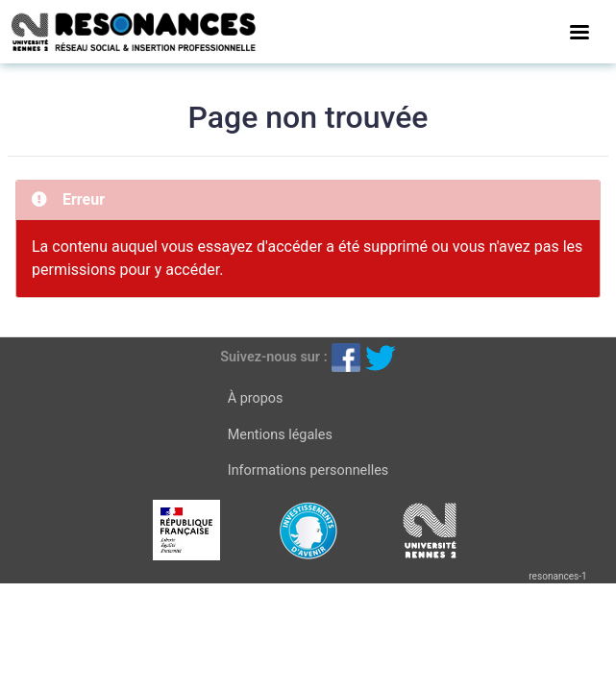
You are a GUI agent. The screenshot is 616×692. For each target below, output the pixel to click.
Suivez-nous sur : (273, 357)
